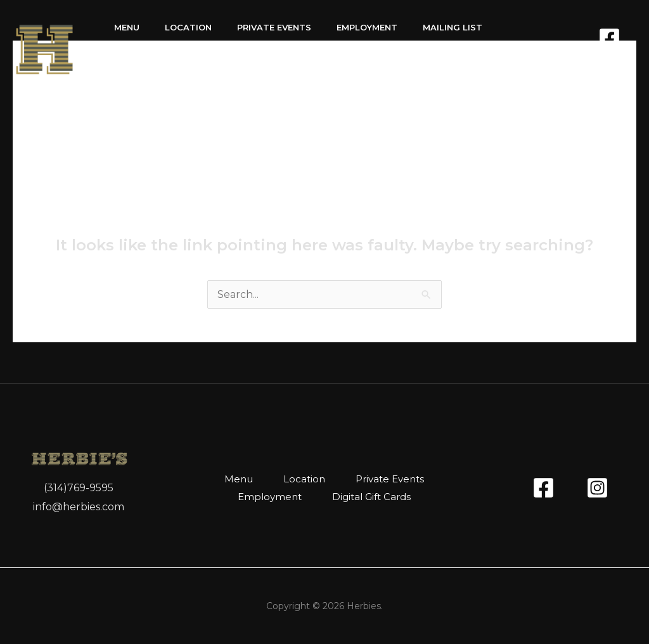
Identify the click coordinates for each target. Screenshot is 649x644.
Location (188, 27)
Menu (127, 27)
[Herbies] (44, 48)
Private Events (274, 27)
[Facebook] (609, 38)
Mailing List (453, 27)
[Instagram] (625, 61)
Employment (367, 27)
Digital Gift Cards (161, 72)
